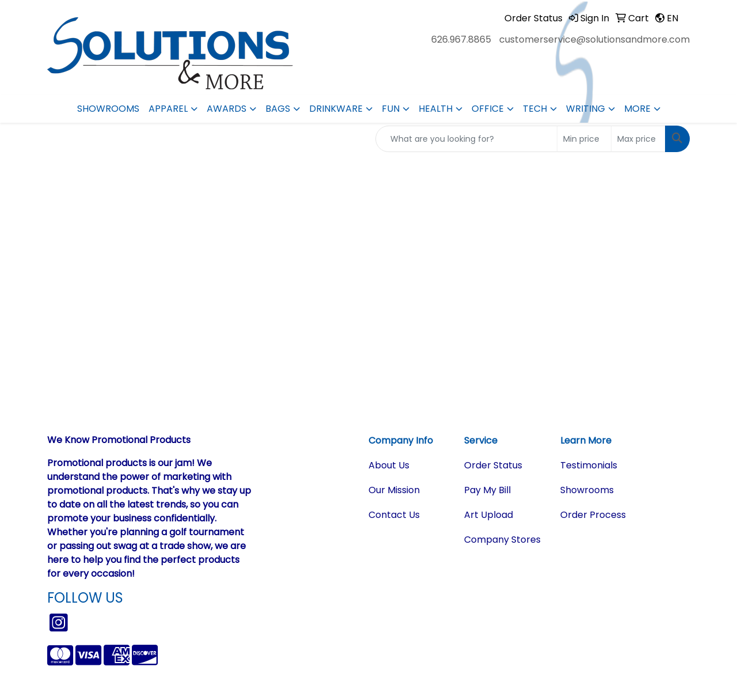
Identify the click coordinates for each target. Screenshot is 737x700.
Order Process (593, 515)
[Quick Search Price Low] (584, 139)
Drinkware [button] (336, 109)
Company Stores (502, 540)
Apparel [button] (168, 109)
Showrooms (108, 109)
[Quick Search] (466, 139)
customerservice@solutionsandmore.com (594, 39)
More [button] (637, 109)
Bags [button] (278, 109)
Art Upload (489, 515)
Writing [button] (586, 109)
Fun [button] (391, 109)
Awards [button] (227, 109)
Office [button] (488, 109)
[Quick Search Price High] (638, 139)
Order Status (493, 465)
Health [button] (436, 109)
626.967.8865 (461, 39)
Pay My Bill (487, 490)
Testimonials (589, 465)
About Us (389, 465)
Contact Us (394, 515)
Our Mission (394, 490)
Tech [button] (535, 109)
